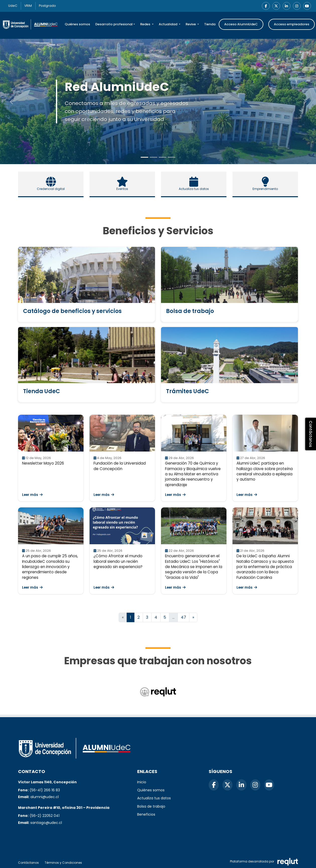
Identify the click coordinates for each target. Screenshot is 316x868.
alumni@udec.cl (45, 797)
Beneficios (146, 814)
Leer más (32, 495)
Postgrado (50, 6)
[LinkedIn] (286, 6)
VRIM (30, 6)
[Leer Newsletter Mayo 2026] (51, 433)
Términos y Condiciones (63, 863)
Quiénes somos (77, 24)
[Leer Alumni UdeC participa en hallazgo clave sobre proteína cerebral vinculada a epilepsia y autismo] (265, 433)
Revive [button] (191, 24)
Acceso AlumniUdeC (241, 24)
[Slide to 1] (153, 157)
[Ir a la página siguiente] (193, 618)
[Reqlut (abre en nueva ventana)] (158, 692)
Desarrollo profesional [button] (114, 24)
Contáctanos (28, 863)
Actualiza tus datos (154, 798)
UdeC (13, 6)
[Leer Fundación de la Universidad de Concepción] (122, 433)
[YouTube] (307, 6)
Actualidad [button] (168, 24)
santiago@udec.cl (46, 823)
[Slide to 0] (144, 157)
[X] (275, 6)
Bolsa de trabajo (151, 806)
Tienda (210, 24)
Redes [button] (146, 24)
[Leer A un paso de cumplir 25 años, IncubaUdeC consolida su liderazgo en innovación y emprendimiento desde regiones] (51, 526)
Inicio (142, 782)
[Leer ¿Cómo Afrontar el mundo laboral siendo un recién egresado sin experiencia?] (122, 526)
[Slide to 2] (163, 157)
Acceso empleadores (292, 24)
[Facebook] (265, 6)
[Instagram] (296, 6)
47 (183, 618)
